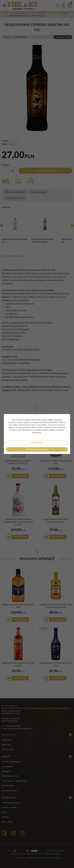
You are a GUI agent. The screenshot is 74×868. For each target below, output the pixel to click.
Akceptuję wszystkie (37, 449)
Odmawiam (37, 443)
